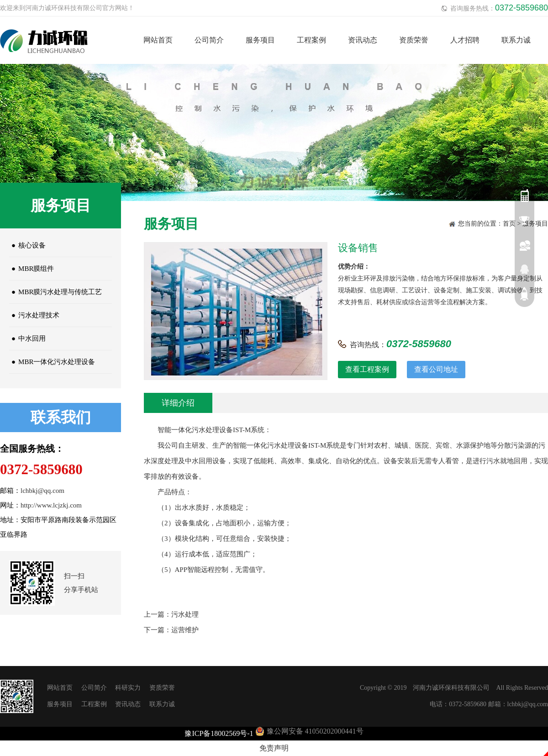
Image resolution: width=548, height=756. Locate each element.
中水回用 (27, 338)
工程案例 (311, 40)
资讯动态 (363, 40)
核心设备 (27, 245)
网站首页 (158, 40)
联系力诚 (516, 40)
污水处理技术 (34, 315)
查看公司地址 (436, 369)
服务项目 (260, 40)
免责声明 (274, 748)
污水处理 (185, 614)
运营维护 (185, 630)
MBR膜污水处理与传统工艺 (55, 292)
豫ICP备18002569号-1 (219, 733)
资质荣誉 (414, 40)
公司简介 (209, 40)
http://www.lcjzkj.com (51, 505)
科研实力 (128, 688)
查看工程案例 (367, 369)
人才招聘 (465, 40)
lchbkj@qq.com (42, 491)
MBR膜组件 (32, 269)
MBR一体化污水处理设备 (52, 362)
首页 (509, 224)
